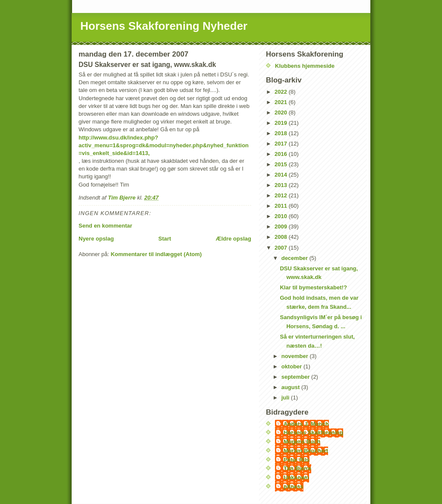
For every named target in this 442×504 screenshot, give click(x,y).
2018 (282, 133)
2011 (282, 206)
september (296, 377)
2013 (282, 185)
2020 (282, 113)
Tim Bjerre (297, 468)
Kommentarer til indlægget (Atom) (156, 254)
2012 (282, 195)
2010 (282, 216)
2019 (282, 123)
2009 (282, 227)
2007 (282, 248)
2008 (282, 237)
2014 (282, 175)
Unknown (296, 477)
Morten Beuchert (306, 451)
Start (165, 239)
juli (286, 398)
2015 (282, 164)
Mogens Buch (302, 442)
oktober (292, 366)
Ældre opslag (234, 239)
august (291, 387)
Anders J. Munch (306, 424)
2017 (282, 144)
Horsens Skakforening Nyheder (164, 26)
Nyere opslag (96, 239)
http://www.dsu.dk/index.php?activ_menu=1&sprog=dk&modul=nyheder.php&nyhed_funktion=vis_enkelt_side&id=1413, (164, 145)
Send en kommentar (105, 226)
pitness (294, 487)
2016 (282, 154)
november (296, 356)
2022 (282, 92)
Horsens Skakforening (313, 433)
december (295, 258)
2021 (282, 102)
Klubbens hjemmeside (305, 66)
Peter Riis (297, 460)
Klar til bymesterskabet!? (313, 287)
